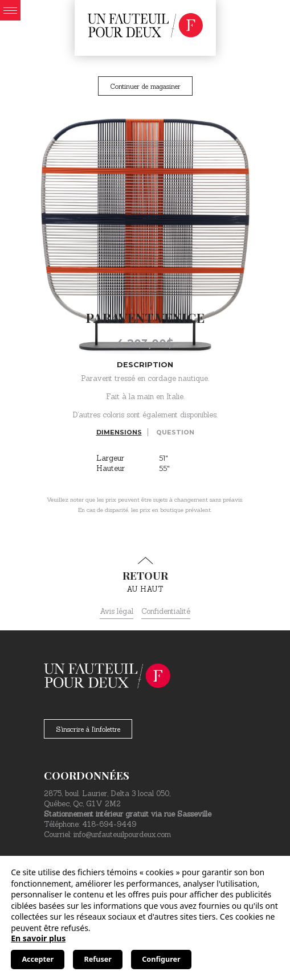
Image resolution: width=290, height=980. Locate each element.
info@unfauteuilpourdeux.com (122, 835)
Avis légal (117, 611)
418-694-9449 (109, 824)
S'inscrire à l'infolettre (88, 729)
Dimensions (119, 432)
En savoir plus (38, 938)
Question (175, 432)
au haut (145, 575)
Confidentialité (166, 611)
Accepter (38, 959)
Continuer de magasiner (145, 86)
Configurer (161, 959)
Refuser (98, 959)
